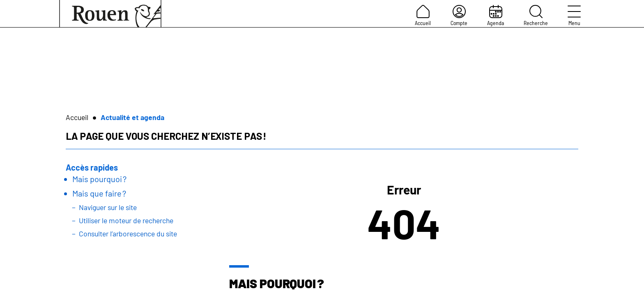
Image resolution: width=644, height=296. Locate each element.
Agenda (496, 16)
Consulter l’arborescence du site (128, 234)
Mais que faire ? (99, 193)
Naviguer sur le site (108, 207)
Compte (459, 16)
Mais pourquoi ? (99, 179)
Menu (574, 16)
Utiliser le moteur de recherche (126, 220)
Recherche (536, 16)
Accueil (423, 16)
